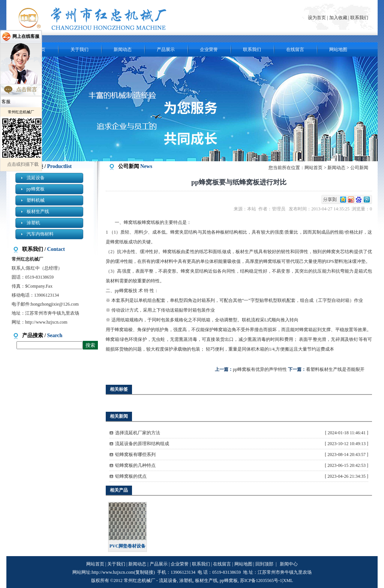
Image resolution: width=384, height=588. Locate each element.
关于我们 (79, 49)
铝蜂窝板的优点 (131, 476)
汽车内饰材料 (40, 234)
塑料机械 (36, 200)
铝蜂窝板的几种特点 (135, 465)
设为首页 (317, 18)
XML (288, 580)
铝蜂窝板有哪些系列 (135, 454)
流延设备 (36, 178)
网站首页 (313, 168)
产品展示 (166, 49)
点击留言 (27, 89)
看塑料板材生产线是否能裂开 (335, 369)
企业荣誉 (209, 49)
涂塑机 (33, 223)
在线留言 (295, 49)
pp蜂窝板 (36, 189)
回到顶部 (264, 564)
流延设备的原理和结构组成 (142, 444)
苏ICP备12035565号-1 (261, 580)
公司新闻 (359, 168)
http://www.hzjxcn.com (46, 322)
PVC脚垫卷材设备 (128, 546)
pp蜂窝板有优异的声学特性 (260, 369)
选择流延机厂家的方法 (138, 433)
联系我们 (359, 18)
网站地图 (338, 49)
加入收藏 (338, 18)
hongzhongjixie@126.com (55, 304)
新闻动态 (123, 49)
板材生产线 (38, 211)
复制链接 (144, 572)
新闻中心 (289, 564)
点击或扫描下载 (23, 164)
